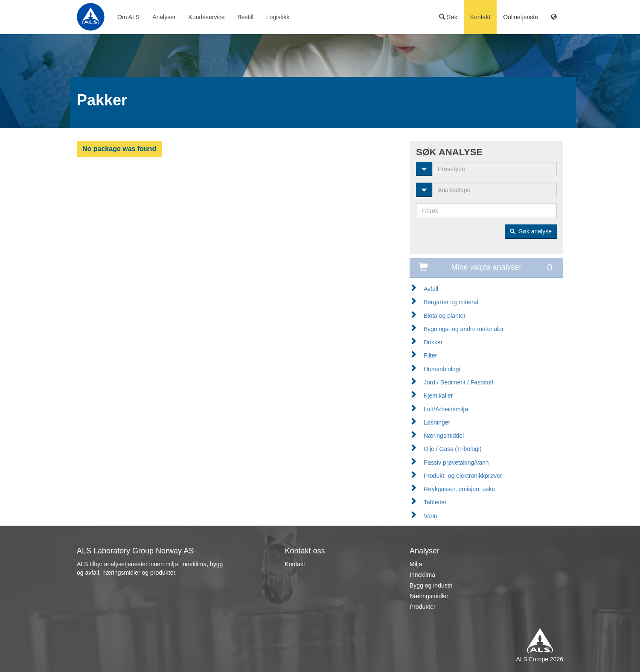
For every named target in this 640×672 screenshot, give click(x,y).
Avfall (431, 289)
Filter (430, 355)
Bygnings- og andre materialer (464, 329)
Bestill (245, 17)
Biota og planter (445, 316)
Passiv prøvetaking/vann (456, 463)
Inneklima (422, 575)
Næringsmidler (429, 596)
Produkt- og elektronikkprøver (463, 476)
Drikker (433, 342)
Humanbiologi (442, 369)
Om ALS (128, 17)
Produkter (423, 607)
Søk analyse (531, 231)
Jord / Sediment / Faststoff (458, 382)
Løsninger (437, 422)
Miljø (416, 564)
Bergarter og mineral (451, 302)
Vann (431, 516)
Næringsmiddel (444, 436)
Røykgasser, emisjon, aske (459, 489)
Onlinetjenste (521, 17)
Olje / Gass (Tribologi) (453, 449)
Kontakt (480, 17)
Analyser (164, 17)
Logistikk (278, 17)
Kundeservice (207, 17)
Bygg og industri (431, 585)
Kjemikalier (438, 396)
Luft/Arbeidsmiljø (446, 409)
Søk (448, 17)
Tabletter (435, 502)
